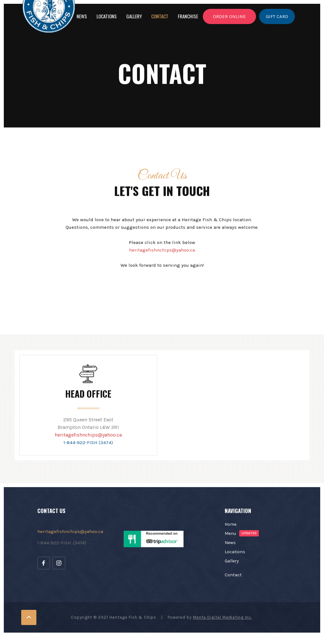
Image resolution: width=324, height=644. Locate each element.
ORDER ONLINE (229, 19)
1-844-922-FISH (62, 543)
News (230, 543)
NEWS (82, 16)
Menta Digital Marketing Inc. (223, 617)
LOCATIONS (107, 16)
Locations (235, 552)
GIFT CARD (277, 19)
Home (231, 524)
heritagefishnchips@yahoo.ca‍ (162, 252)
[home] (21, 15)
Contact (160, 16)
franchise (188, 16)
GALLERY (134, 16)
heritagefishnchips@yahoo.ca (88, 435)
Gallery (232, 561)
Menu (230, 533)
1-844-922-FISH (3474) (88, 443)
